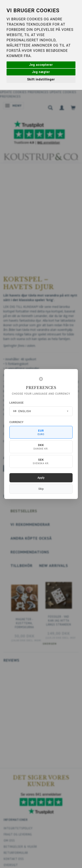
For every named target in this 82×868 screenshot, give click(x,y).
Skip (41, 489)
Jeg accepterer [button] (41, 65)
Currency (17, 422)
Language (17, 403)
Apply (41, 478)
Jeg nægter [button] (41, 72)
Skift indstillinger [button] (41, 79)
